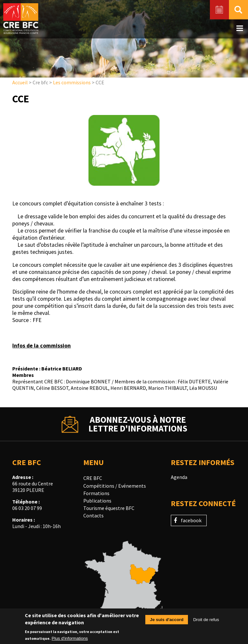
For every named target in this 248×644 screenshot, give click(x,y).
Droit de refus (206, 621)
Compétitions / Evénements (115, 486)
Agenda (179, 477)
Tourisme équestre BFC (109, 508)
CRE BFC (93, 478)
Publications (97, 501)
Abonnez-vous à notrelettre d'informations (138, 424)
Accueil (20, 82)
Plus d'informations (70, 640)
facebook (191, 520)
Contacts (93, 515)
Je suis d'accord (167, 621)
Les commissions (72, 82)
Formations (96, 493)
